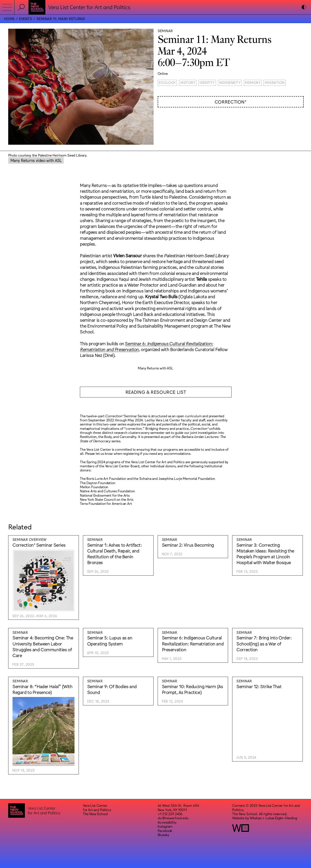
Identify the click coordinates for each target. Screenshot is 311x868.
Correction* (231, 101)
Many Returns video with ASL (36, 160)
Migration (275, 82)
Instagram (165, 826)
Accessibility (167, 822)
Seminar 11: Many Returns (61, 19)
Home (9, 19)
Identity (207, 82)
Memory (253, 82)
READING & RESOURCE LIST (156, 392)
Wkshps (255, 818)
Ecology (167, 82)
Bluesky (163, 835)
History (188, 82)
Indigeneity (230, 82)
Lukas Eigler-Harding (281, 818)
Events (25, 19)
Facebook (165, 830)
